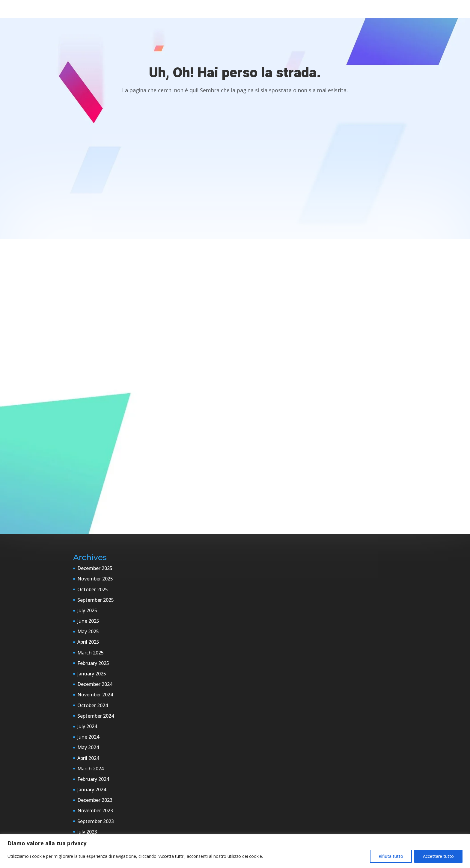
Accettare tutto (438, 856)
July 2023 (87, 832)
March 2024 (91, 769)
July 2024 (87, 726)
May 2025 (88, 631)
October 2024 (93, 705)
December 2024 (95, 684)
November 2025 (95, 579)
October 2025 (93, 589)
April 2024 (88, 758)
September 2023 (96, 821)
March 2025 (91, 653)
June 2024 (88, 737)
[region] (235, 851)
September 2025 (96, 600)
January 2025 (92, 674)
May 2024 (88, 747)
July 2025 (87, 610)
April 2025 (88, 642)
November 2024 (95, 695)
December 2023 (95, 800)
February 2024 (93, 779)
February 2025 (93, 663)
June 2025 (88, 621)
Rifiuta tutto (391, 856)
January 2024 (92, 790)
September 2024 (96, 716)
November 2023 (95, 810)
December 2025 (95, 568)
